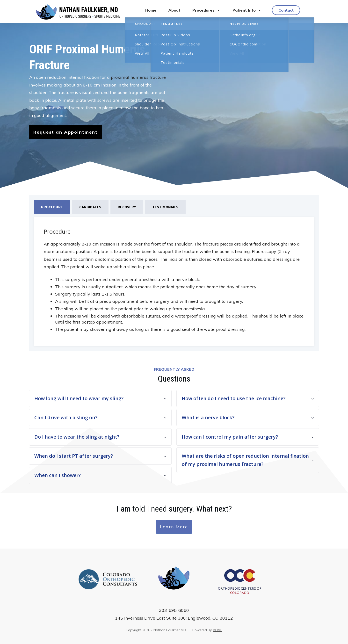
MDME (217, 630)
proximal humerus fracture (138, 77)
